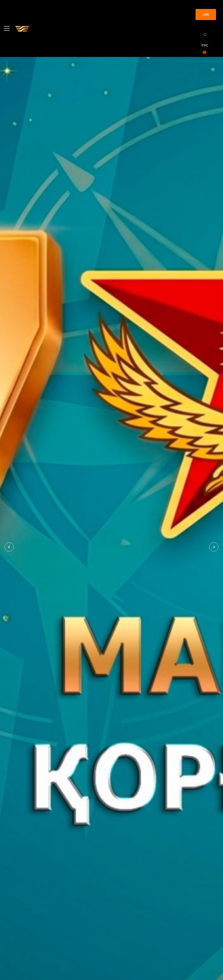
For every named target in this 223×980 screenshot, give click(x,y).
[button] (9, 547)
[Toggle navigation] (7, 29)
